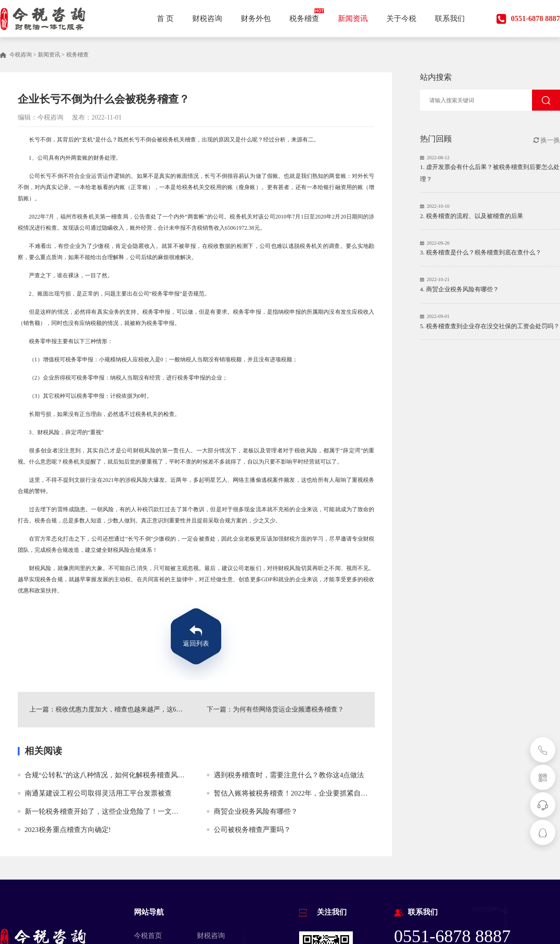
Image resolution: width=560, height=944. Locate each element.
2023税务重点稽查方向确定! (68, 830)
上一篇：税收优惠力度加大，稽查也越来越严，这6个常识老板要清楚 (108, 709)
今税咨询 (21, 55)
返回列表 (196, 644)
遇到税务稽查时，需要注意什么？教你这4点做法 (289, 775)
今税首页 (148, 936)
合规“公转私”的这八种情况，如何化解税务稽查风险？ (108, 775)
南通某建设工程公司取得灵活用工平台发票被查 (98, 793)
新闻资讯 (49, 55)
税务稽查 (77, 55)
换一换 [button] (547, 140)
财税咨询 (211, 936)
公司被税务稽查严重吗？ (252, 830)
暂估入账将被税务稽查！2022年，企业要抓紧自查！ (294, 793)
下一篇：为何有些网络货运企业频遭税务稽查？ (275, 709)
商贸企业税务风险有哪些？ (256, 811)
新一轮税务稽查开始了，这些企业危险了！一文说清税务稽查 (119, 811)
